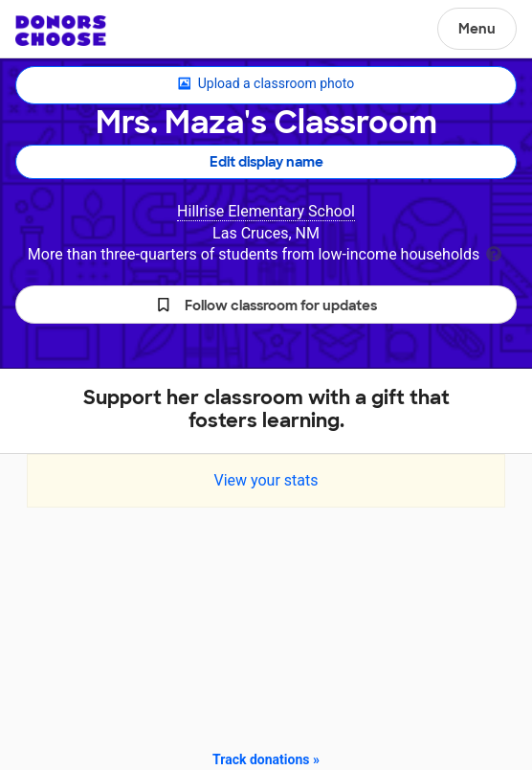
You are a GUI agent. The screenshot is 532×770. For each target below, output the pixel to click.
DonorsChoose (61, 31)
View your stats (266, 480)
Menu (477, 29)
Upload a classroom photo (266, 84)
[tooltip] (494, 252)
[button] (266, 305)
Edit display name (266, 162)
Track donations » (266, 759)
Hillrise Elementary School (266, 211)
